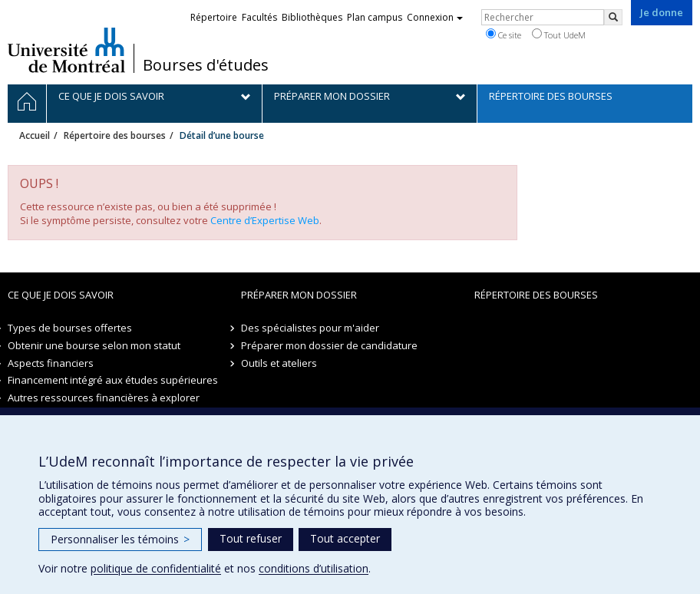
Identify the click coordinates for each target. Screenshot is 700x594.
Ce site (504, 35)
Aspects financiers (51, 363)
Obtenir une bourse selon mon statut (94, 345)
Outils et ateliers (279, 363)
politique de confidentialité (156, 568)
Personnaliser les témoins (120, 539)
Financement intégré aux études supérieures (113, 380)
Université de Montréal (66, 50)
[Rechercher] (613, 17)
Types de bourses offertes (70, 328)
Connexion (435, 17)
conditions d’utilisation (314, 568)
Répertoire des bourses (115, 135)
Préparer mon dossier (299, 295)
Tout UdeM (559, 35)
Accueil (35, 135)
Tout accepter (345, 538)
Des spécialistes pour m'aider (310, 328)
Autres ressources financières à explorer (104, 398)
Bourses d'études (206, 65)
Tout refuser (251, 538)
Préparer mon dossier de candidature (329, 345)
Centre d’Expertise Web (265, 220)
